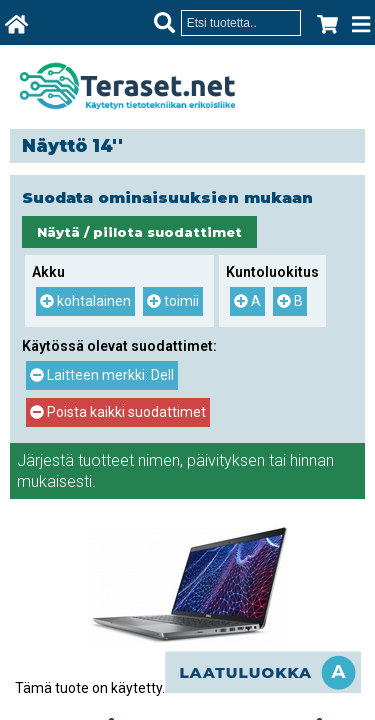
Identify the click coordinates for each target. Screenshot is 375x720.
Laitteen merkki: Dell (102, 375)
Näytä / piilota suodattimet (139, 232)
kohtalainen (85, 301)
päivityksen (226, 460)
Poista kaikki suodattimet (118, 412)
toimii (173, 301)
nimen (159, 460)
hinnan (312, 460)
